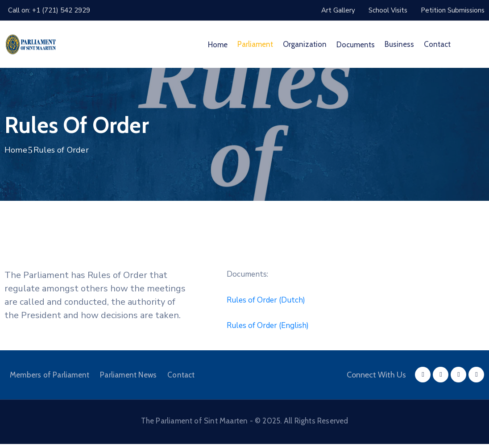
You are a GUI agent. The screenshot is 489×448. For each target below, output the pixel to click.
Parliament (255, 44)
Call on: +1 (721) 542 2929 (49, 10)
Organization (305, 44)
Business (399, 44)
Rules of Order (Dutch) (266, 300)
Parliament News (128, 375)
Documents (356, 45)
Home (218, 45)
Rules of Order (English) (268, 326)
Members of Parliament (50, 375)
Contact (437, 44)
